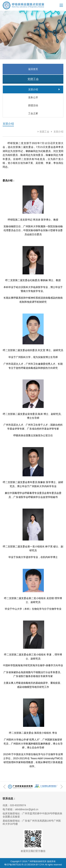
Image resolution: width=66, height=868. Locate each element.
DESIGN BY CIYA (36, 865)
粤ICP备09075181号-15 (15, 865)
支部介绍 (58, 132)
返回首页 (33, 69)
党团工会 (44, 132)
